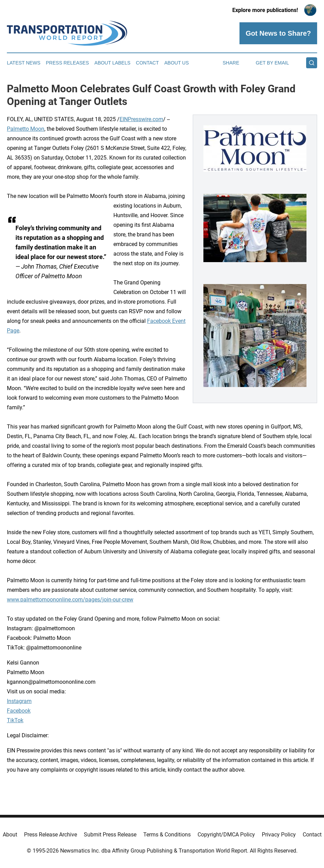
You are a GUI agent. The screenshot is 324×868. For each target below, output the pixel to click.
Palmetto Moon (26, 129)
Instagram (19, 701)
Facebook (19, 711)
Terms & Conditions (167, 835)
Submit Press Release (110, 835)
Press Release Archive (51, 835)
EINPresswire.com (141, 119)
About (10, 835)
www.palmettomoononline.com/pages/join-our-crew (70, 600)
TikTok (15, 720)
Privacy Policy (279, 835)
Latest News (24, 63)
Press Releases (68, 63)
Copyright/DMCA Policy (226, 835)
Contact (148, 63)
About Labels (113, 63)
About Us (176, 63)
